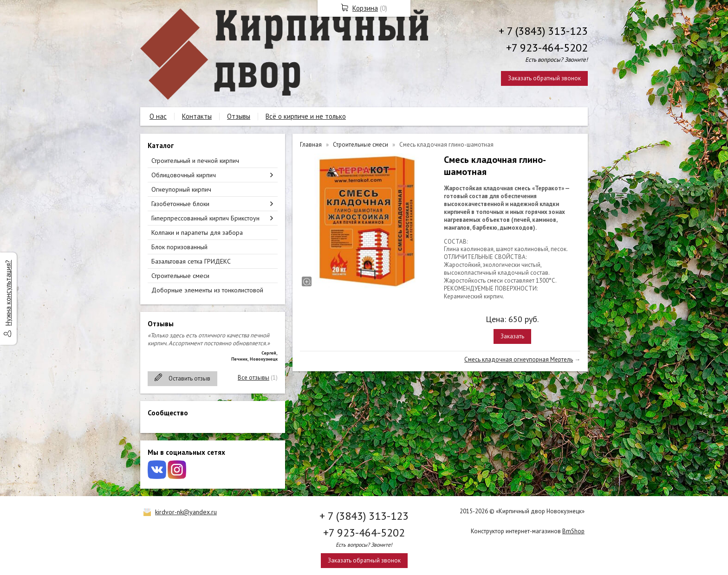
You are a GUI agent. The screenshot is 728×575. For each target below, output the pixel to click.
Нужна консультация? (8, 293)
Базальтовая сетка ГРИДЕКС (191, 261)
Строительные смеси (180, 276)
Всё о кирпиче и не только (306, 116)
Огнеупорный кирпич (181, 189)
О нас (158, 116)
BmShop (573, 531)
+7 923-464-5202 (547, 48)
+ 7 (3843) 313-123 (543, 31)
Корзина (365, 8)
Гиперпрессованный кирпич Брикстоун (205, 218)
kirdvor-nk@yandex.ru (186, 512)
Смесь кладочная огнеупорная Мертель (519, 359)
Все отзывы (253, 378)
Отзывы (239, 116)
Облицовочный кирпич (184, 175)
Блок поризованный (179, 247)
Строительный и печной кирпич (195, 161)
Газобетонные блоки (180, 204)
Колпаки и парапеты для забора (197, 233)
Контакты (197, 116)
